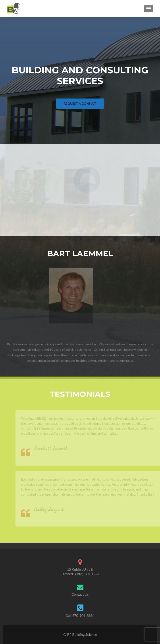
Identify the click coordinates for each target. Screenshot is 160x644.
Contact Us (80, 594)
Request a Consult (80, 103)
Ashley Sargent (53, 510)
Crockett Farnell (54, 449)
